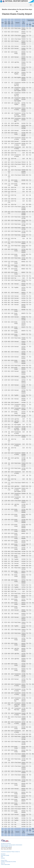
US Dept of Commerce (6, 843)
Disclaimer (3, 854)
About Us (3, 863)
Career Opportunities (5, 864)
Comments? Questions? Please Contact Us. (10, 852)
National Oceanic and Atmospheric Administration (12, 845)
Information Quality (5, 855)
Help (2, 857)
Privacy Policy (4, 860)
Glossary (3, 858)
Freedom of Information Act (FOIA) (8, 862)
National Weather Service (6, 846)
